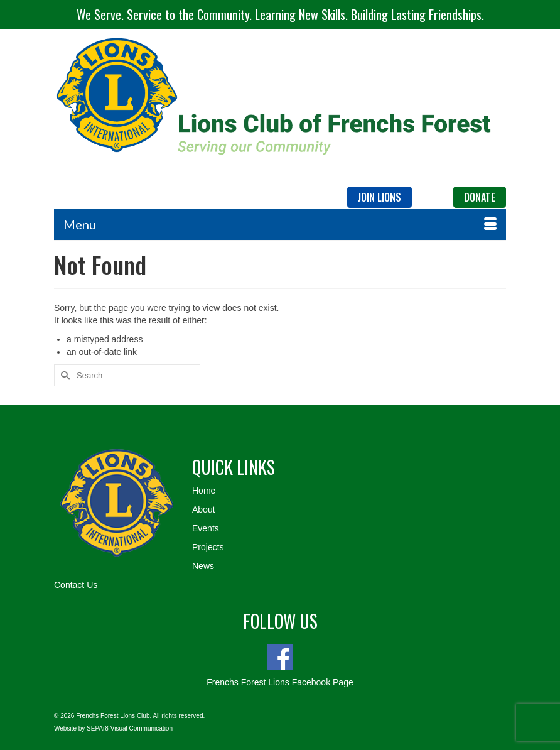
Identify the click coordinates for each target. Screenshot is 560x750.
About (204, 509)
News (203, 566)
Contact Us (76, 585)
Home (204, 491)
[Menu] (280, 224)
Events (206, 528)
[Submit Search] (63, 375)
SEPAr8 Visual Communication (130, 728)
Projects (208, 547)
